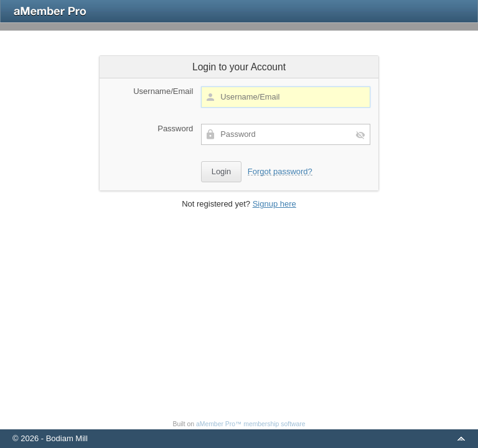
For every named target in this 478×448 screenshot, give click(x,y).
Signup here (274, 204)
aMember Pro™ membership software (251, 424)
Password (175, 128)
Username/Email (163, 91)
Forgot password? (280, 171)
